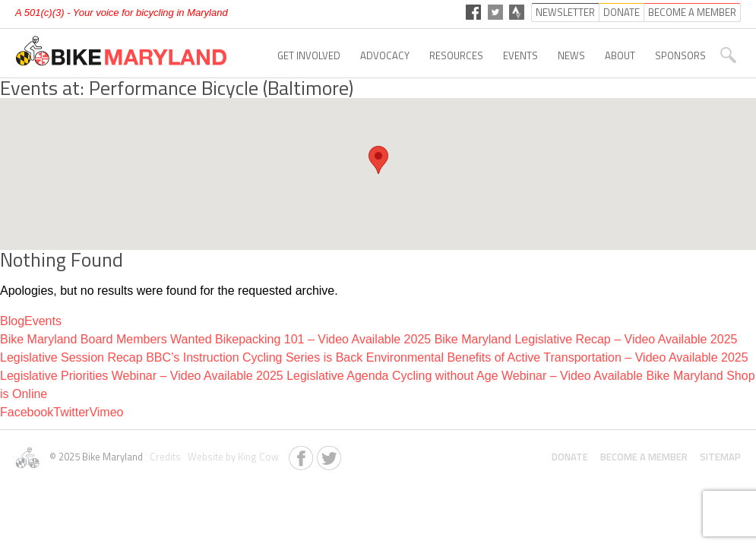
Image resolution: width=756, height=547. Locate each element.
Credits (164, 457)
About (620, 55)
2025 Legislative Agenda (322, 376)
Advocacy (385, 55)
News (571, 55)
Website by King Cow (231, 457)
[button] (378, 160)
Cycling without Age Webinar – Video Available (517, 376)
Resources (456, 55)
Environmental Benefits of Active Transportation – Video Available (542, 357)
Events (520, 55)
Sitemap (720, 457)
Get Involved (309, 55)
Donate (570, 457)
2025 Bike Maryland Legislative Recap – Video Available (556, 339)
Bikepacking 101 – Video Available (308, 339)
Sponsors (680, 55)
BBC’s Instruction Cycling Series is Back (254, 357)
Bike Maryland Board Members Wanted (106, 339)
